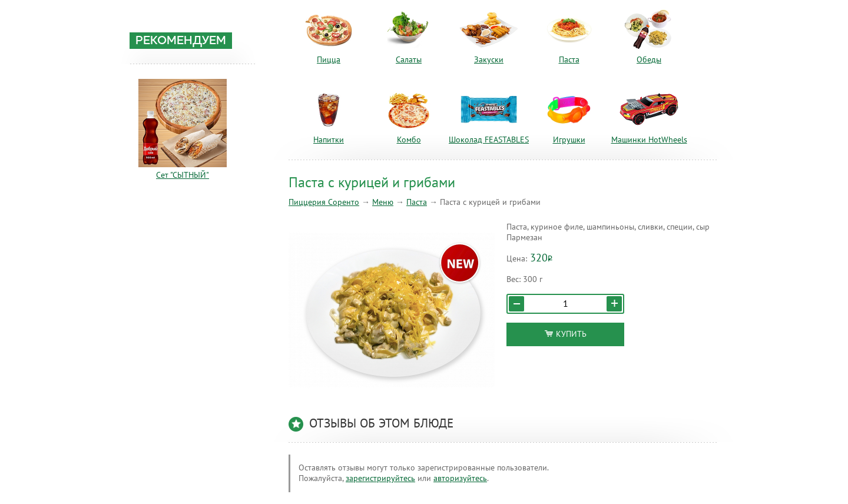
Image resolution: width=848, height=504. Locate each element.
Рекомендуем (181, 41)
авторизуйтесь (460, 478)
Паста (417, 202)
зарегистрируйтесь (380, 478)
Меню (383, 202)
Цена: (517, 259)
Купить (566, 334)
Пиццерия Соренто (324, 202)
